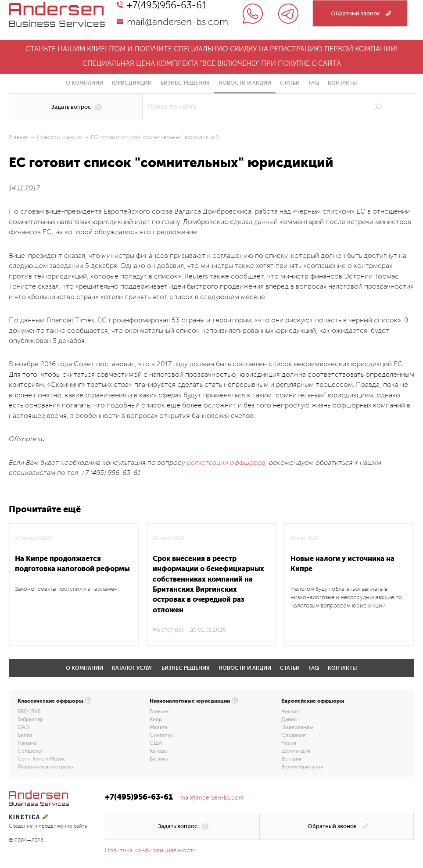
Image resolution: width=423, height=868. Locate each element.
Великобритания (302, 767)
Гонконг (160, 711)
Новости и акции (245, 83)
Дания (289, 719)
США (156, 743)
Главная (19, 137)
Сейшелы (30, 751)
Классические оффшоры (50, 701)
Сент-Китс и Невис (42, 759)
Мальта (158, 727)
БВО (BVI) (29, 711)
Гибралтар (30, 719)
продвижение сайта (63, 826)
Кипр (156, 719)
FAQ (314, 83)
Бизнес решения (186, 668)
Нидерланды (297, 727)
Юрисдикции (132, 83)
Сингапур (161, 735)
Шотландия (296, 751)
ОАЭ (23, 727)
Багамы (159, 759)
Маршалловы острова (45, 767)
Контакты (342, 83)
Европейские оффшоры (313, 701)
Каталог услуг (132, 668)
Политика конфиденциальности (151, 850)
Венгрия (291, 759)
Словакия (293, 735)
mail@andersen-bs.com (177, 22)
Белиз (25, 735)
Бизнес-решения (185, 83)
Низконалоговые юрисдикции (190, 701)
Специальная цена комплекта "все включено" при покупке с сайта (212, 64)
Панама (27, 743)
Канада (158, 751)
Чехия (289, 743)
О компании (84, 83)
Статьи (290, 83)
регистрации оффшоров (226, 463)
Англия (290, 711)
